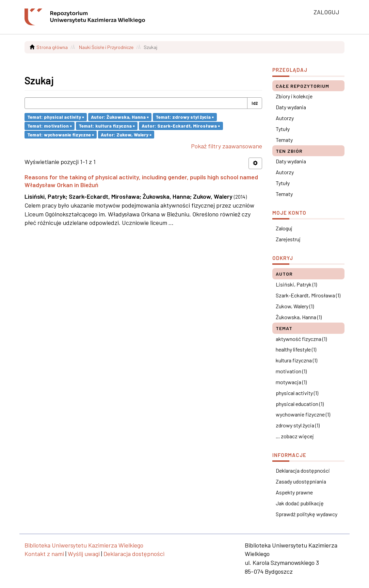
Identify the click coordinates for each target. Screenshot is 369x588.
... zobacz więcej (295, 436)
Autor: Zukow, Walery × (126, 134)
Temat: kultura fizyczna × (107, 126)
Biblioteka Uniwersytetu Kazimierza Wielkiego (84, 545)
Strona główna (52, 47)
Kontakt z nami (44, 554)
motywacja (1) (291, 382)
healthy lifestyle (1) (296, 349)
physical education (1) (300, 404)
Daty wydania (291, 107)
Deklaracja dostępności (303, 470)
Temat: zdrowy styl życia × (185, 117)
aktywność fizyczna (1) (301, 339)
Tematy (284, 140)
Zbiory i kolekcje (294, 96)
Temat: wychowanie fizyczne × (61, 134)
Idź (255, 103)
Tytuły (283, 129)
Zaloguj (284, 228)
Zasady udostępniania (301, 481)
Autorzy (285, 118)
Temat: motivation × (50, 126)
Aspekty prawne (294, 492)
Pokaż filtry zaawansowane (227, 146)
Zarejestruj (288, 239)
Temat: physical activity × (56, 117)
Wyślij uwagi (84, 554)
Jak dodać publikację (300, 503)
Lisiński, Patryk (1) (296, 284)
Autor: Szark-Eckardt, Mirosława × (181, 126)
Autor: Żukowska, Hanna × (120, 117)
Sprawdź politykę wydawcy (307, 514)
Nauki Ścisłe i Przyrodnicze (106, 47)
